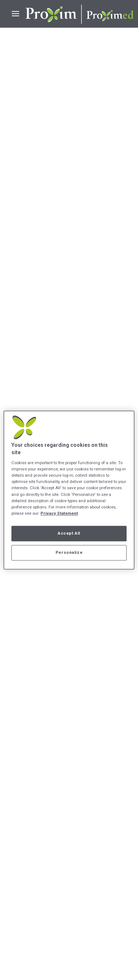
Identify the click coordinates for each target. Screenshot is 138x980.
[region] (69, 490)
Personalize (69, 552)
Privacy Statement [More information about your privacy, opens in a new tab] (59, 513)
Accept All (69, 533)
